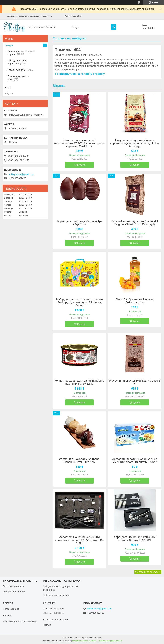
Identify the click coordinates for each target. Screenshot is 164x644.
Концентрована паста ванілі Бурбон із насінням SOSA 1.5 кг (79, 382)
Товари (9, 45)
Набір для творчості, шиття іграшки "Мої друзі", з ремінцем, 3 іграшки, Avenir (79, 303)
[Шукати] (114, 27)
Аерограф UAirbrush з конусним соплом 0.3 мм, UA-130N (135, 539)
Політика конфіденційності (110, 641)
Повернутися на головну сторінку (81, 74)
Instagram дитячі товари (56, 595)
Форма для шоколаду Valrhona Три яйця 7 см (79, 223)
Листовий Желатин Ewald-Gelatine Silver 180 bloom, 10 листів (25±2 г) (135, 461)
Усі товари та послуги (147, 572)
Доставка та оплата (13, 586)
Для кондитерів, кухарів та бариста (22, 53)
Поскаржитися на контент (84, 641)
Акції (8, 87)
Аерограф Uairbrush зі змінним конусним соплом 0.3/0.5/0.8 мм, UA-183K (79, 540)
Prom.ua (98, 638)
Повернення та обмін (14, 592)
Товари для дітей (17, 70)
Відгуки (9, 93)
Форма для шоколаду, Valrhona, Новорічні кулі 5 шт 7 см (79, 461)
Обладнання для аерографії (17, 62)
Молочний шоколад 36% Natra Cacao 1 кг (135, 382)
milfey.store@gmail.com (22, 174)
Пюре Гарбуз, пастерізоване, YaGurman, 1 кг (135, 301)
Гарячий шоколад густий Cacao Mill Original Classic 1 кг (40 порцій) (135, 223)
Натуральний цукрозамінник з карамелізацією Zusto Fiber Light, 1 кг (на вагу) (135, 143)
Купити (81, 165)
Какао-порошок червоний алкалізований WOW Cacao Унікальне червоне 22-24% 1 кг (79, 143)
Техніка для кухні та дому (18, 78)
